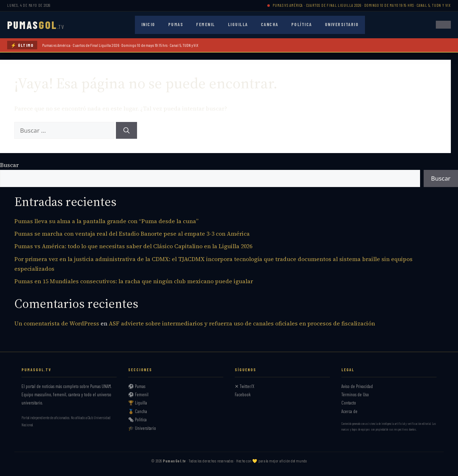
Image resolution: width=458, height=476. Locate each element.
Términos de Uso (355, 394)
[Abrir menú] (443, 25)
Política (302, 24)
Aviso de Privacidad (357, 386)
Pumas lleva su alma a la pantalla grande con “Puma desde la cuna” (106, 221)
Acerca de (349, 411)
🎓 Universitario (142, 428)
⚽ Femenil (138, 394)
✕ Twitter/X (245, 386)
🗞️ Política (137, 419)
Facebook (243, 394)
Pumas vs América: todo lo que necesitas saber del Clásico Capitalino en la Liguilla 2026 (133, 246)
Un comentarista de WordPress (57, 323)
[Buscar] (126, 131)
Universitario (342, 24)
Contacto (349, 403)
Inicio (148, 24)
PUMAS (36, 25)
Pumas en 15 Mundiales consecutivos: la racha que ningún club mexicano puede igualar (134, 281)
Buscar (9, 165)
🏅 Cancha (138, 411)
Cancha (270, 24)
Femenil (206, 24)
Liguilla (238, 24)
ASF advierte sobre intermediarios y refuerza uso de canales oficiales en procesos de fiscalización (242, 323)
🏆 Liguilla (138, 403)
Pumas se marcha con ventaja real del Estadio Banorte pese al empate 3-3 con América (132, 234)
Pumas (176, 24)
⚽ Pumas (137, 386)
